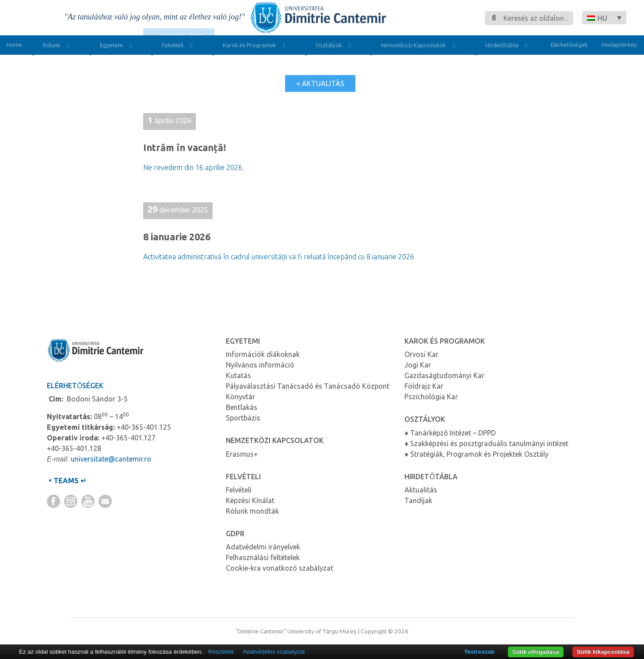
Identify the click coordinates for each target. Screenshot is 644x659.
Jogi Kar (418, 365)
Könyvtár (240, 397)
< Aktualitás (320, 83)
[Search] (536, 18)
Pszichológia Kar (431, 397)
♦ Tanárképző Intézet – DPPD (450, 433)
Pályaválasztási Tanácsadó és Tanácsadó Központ (308, 386)
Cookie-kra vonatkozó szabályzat (280, 568)
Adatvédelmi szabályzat (274, 652)
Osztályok (335, 46)
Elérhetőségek (569, 45)
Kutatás (238, 375)
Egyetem (118, 46)
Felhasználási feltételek (263, 557)
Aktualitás (421, 490)
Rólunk (58, 46)
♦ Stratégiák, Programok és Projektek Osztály (476, 454)
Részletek (221, 652)
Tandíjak (418, 500)
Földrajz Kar (424, 386)
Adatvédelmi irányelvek (263, 547)
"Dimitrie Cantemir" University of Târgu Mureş (296, 631)
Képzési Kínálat (250, 500)
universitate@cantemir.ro (111, 459)
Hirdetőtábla (509, 46)
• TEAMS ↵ (67, 481)
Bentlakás (242, 407)
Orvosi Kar (421, 354)
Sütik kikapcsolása (603, 652)
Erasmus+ (242, 454)
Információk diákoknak (263, 354)
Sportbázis (243, 418)
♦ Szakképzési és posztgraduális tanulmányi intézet (486, 443)
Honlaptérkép (619, 45)
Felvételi (179, 46)
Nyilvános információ (260, 365)
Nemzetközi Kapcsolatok (420, 46)
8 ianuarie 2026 (177, 237)
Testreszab (479, 652)
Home (14, 45)
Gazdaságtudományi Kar (444, 375)
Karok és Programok (256, 46)
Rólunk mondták (252, 511)
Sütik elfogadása (536, 652)
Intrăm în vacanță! (186, 148)
